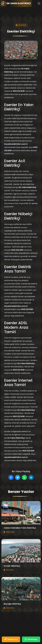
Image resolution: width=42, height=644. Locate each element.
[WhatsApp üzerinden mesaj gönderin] (31, 639)
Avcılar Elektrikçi (12, 566)
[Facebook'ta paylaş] (11, 477)
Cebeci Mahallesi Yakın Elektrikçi (20, 528)
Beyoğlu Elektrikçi (12, 604)
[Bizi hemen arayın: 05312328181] (11, 639)
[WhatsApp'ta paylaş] (24, 477)
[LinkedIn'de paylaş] (31, 477)
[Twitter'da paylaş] (18, 477)
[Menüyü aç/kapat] (39, 3)
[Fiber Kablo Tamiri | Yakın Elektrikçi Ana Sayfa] (16, 3)
